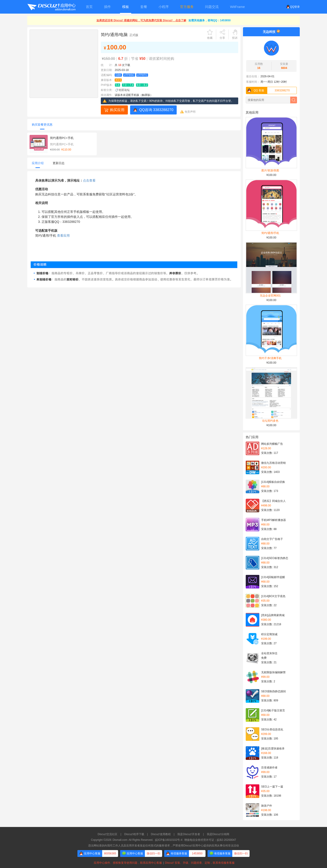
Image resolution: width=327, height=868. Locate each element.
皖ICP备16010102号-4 (169, 840)
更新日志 (59, 163)
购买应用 (117, 110)
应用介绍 (38, 163)
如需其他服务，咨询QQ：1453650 (209, 20)
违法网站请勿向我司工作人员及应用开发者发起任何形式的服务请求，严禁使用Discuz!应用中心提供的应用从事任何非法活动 (163, 846)
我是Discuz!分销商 (218, 834)
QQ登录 (293, 7)
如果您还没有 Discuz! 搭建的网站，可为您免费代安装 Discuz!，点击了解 (141, 20)
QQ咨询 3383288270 (156, 110)
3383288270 (268, 90)
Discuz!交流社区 (108, 834)
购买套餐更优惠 (42, 125)
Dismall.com (120, 840)
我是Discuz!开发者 (189, 834)
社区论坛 (124, 90)
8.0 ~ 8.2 (142, 85)
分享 (222, 38)
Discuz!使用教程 (161, 834)
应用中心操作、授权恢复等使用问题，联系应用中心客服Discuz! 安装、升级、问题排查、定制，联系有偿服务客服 (163, 863)
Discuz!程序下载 (134, 834)
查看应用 (63, 236)
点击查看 (89, 180)
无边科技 (269, 32)
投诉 (235, 38)
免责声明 (190, 112)
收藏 (210, 38)
